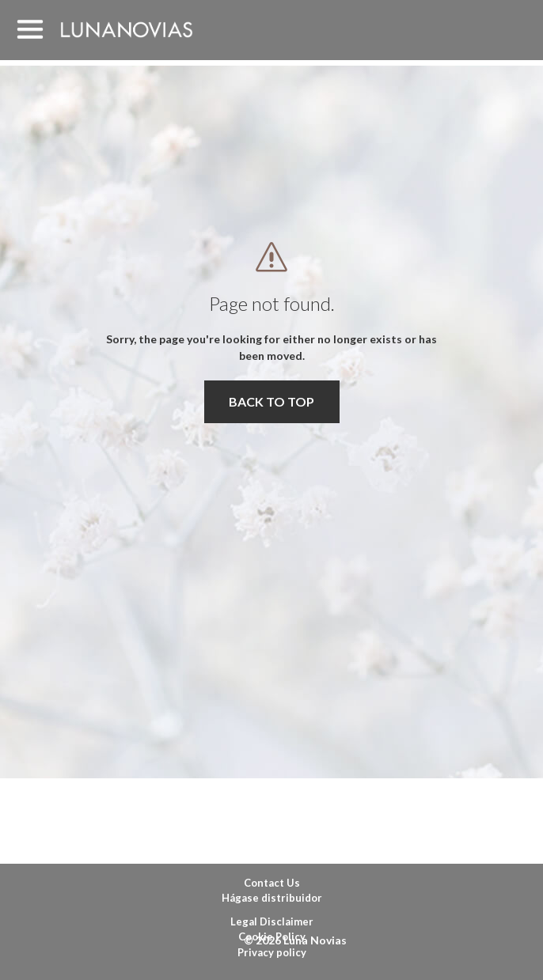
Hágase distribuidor (272, 898)
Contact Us (272, 883)
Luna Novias (127, 30)
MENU (30, 30)
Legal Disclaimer (272, 921)
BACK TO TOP (271, 401)
